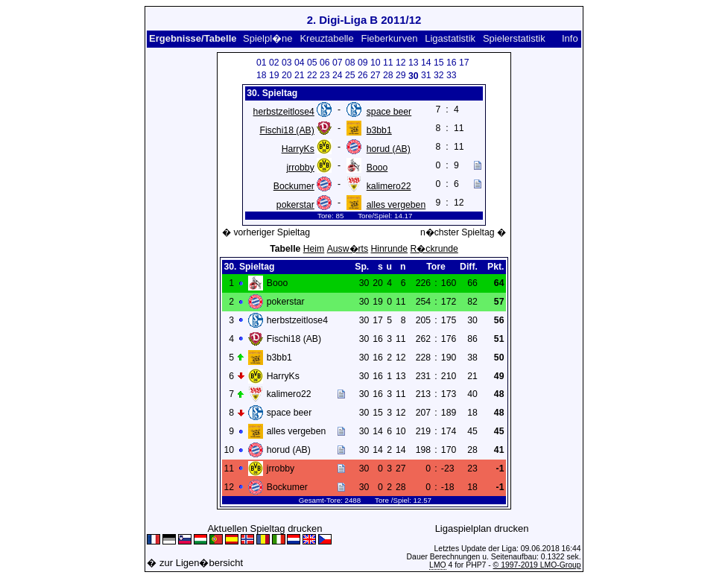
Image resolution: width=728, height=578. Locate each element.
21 (300, 75)
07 (338, 63)
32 (439, 75)
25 (350, 75)
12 (401, 63)
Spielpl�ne (268, 38)
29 (401, 75)
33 (452, 75)
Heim (314, 249)
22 (312, 75)
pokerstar (295, 205)
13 (414, 63)
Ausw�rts (348, 249)
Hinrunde (390, 249)
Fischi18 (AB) (287, 130)
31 (426, 75)
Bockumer (294, 186)
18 (262, 75)
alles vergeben (396, 205)
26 (363, 75)
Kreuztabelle (326, 38)
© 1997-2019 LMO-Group (537, 565)
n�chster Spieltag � (463, 232)
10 (376, 63)
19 (274, 75)
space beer (389, 112)
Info (570, 38)
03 (287, 63)
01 (262, 63)
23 (325, 75)
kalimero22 (389, 186)
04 (300, 63)
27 (376, 75)
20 (287, 75)
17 (464, 63)
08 (350, 63)
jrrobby (300, 168)
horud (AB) (389, 149)
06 (325, 63)
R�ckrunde (434, 249)
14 (426, 63)
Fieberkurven (390, 38)
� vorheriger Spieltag (266, 232)
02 (274, 63)
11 (388, 63)
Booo (377, 168)
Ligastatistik (450, 38)
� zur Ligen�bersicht (195, 563)
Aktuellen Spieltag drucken (265, 528)
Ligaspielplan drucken (482, 528)
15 (439, 63)
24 (338, 75)
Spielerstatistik (514, 38)
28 (388, 75)
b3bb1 (379, 130)
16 (452, 63)
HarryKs (298, 149)
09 (363, 63)
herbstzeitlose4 (284, 112)
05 (312, 63)
